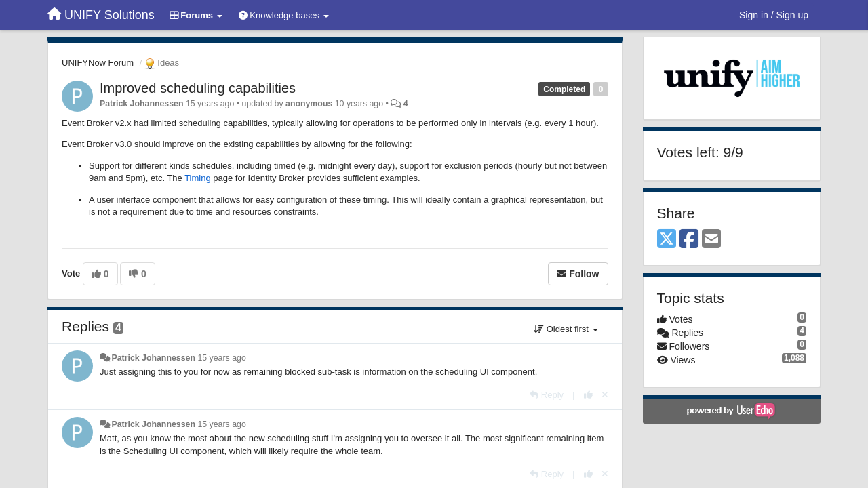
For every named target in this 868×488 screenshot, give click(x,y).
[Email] (711, 240)
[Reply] (547, 395)
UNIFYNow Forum (98, 63)
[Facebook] (689, 240)
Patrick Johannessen (142, 104)
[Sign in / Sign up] (774, 15)
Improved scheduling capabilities (198, 88)
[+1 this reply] (588, 395)
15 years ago (221, 358)
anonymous (309, 104)
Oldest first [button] (566, 329)
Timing (198, 178)
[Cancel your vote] (605, 395)
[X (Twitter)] (667, 240)
